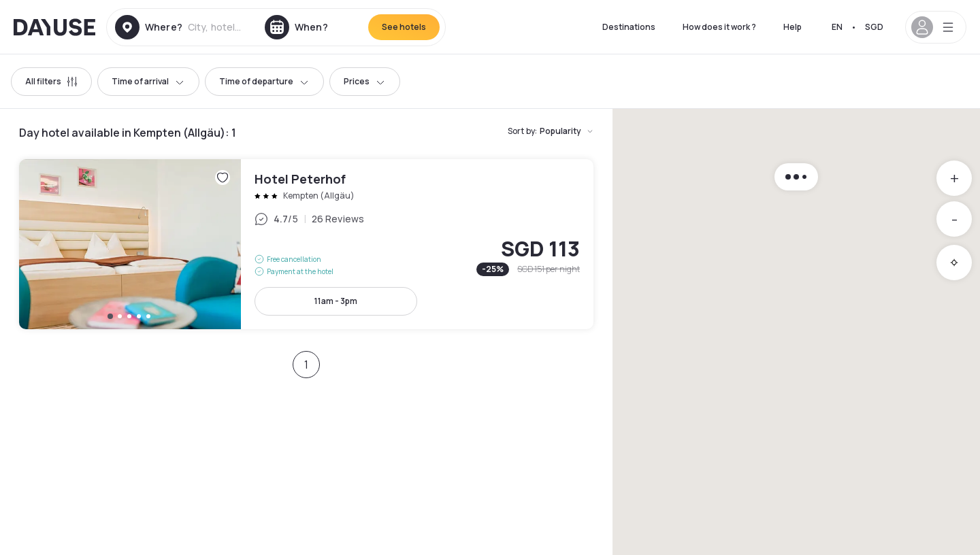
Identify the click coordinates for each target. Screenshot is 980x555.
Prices (365, 81)
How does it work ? (719, 27)
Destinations (629, 27)
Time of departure (264, 81)
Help (793, 27)
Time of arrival (148, 81)
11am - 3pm (336, 301)
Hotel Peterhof (306, 244)
